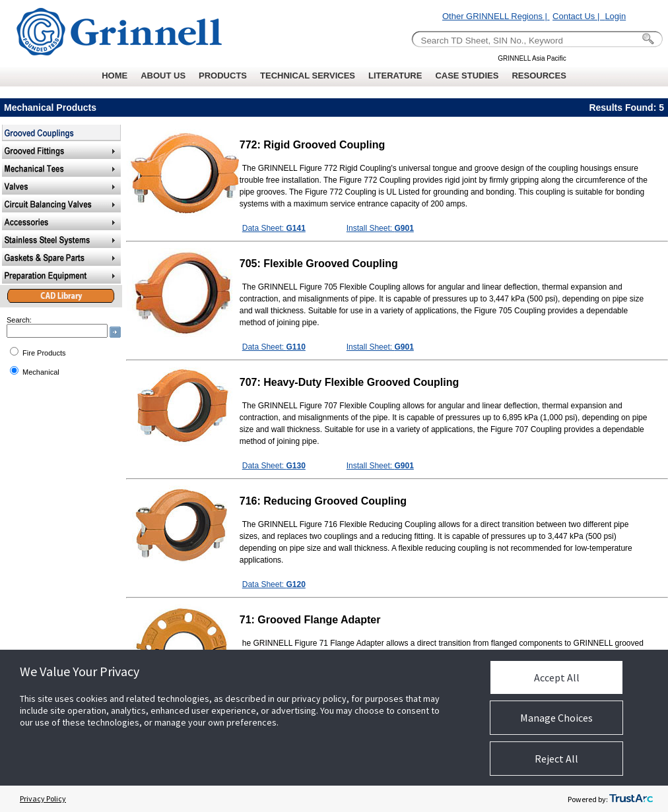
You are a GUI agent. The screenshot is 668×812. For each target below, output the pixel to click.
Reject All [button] (556, 759)
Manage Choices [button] (556, 718)
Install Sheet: (380, 228)
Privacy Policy (43, 798)
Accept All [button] (557, 677)
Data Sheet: (274, 228)
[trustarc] (631, 799)
